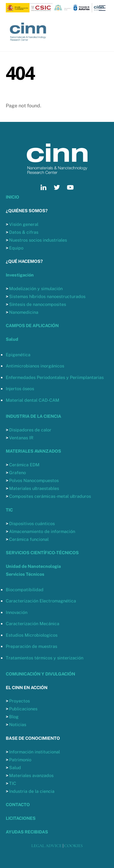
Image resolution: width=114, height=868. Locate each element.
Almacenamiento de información (42, 531)
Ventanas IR (21, 438)
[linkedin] (43, 187)
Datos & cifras (24, 232)
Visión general (24, 224)
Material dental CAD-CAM (33, 400)
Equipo (16, 248)
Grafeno (17, 473)
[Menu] (102, 8)
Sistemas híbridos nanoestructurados (47, 296)
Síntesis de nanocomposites (38, 304)
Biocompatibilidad (25, 590)
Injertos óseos (20, 389)
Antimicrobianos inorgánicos (35, 366)
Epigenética (18, 355)
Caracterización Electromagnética (41, 601)
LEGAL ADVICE (47, 846)
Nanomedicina (24, 312)
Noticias (18, 724)
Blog (14, 717)
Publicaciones (23, 709)
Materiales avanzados (31, 775)
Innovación (17, 612)
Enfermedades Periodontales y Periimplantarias (55, 377)
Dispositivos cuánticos (32, 523)
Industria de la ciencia (32, 791)
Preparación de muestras (31, 646)
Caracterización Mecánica (33, 623)
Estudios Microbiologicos (32, 635)
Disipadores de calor (30, 430)
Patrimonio (20, 760)
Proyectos (19, 701)
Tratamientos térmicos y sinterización (45, 658)
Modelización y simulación (36, 288)
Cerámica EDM (24, 465)
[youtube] (70, 187)
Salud (15, 767)
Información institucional (35, 752)
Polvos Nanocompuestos (34, 480)
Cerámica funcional (29, 539)
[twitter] (57, 187)
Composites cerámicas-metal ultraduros (50, 496)
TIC (13, 783)
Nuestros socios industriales (38, 240)
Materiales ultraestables (34, 488)
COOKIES (73, 846)
